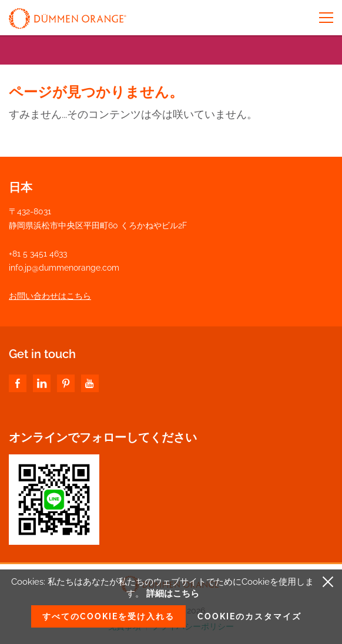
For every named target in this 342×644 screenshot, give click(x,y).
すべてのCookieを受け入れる (108, 616)
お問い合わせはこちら (50, 296)
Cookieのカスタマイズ (249, 616)
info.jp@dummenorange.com (64, 268)
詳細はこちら (173, 594)
